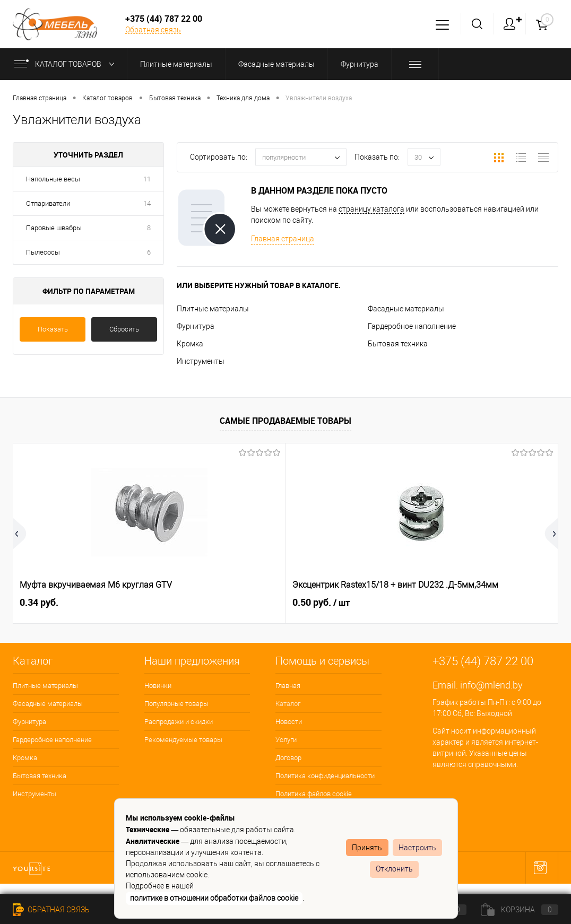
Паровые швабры (54, 228)
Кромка (190, 344)
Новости (289, 722)
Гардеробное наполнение (412, 326)
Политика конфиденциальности (325, 776)
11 (147, 179)
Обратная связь (153, 30)
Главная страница (283, 239)
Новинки (158, 686)
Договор (288, 758)
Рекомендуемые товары (183, 740)
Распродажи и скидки (179, 722)
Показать (53, 329)
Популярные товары (176, 704)
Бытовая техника (398, 344)
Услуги (286, 740)
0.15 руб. (412, 603)
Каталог (288, 704)
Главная (288, 686)
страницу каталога (371, 209)
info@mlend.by (491, 685)
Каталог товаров (67, 64)
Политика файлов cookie (314, 794)
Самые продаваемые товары (285, 421)
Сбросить (124, 329)
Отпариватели (48, 203)
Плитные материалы (213, 309)
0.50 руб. (230, 603)
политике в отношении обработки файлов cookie (214, 898)
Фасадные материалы (406, 309)
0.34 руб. (39, 602)
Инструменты (201, 361)
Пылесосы (43, 252)
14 (147, 203)
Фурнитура (196, 326)
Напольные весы (53, 179)
